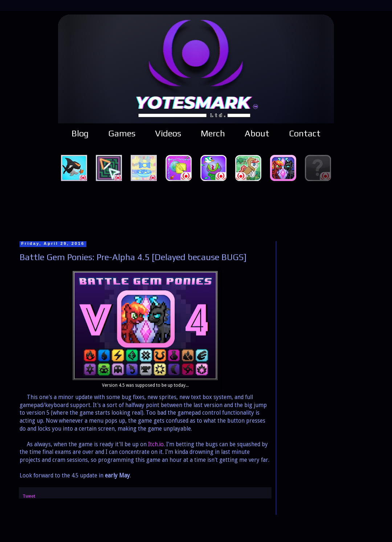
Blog (80, 133)
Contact (305, 133)
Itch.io (156, 444)
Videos (168, 133)
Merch (213, 133)
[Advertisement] (196, 210)
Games (122, 133)
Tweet (29, 496)
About (257, 133)
